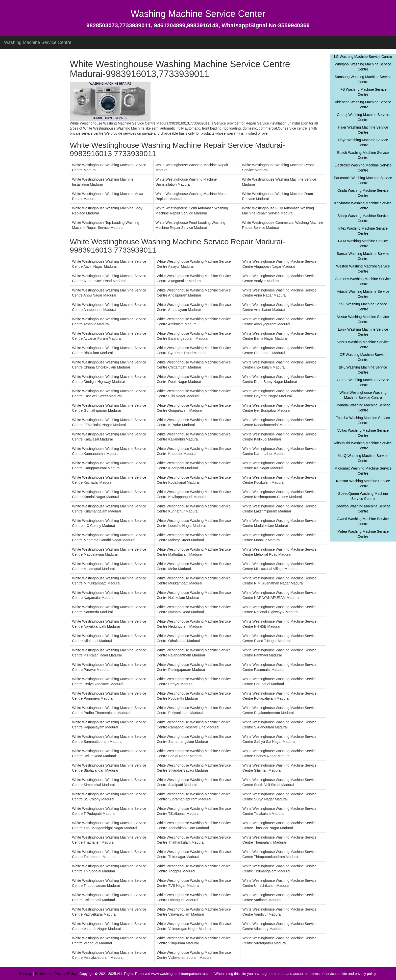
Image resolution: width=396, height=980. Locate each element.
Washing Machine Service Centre (38, 42)
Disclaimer (43, 974)
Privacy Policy (66, 974)
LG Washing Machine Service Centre (363, 57)
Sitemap (26, 974)
